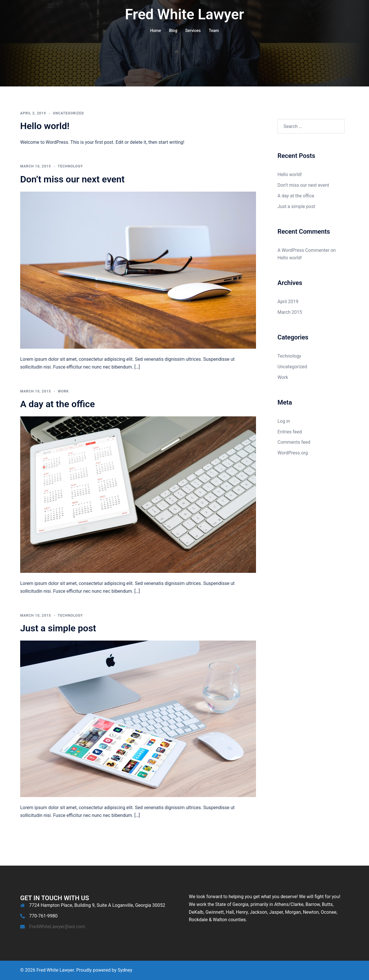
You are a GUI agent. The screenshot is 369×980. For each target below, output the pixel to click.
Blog (173, 31)
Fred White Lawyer (185, 14)
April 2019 (288, 302)
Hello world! (45, 126)
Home (156, 31)
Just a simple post (58, 628)
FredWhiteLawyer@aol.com (57, 927)
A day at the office (58, 404)
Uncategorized (68, 113)
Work (63, 391)
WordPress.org (293, 453)
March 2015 (290, 312)
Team (214, 31)
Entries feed (290, 432)
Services (193, 31)
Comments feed (294, 442)
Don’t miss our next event (72, 179)
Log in (284, 421)
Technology (70, 166)
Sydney (125, 970)
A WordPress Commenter (304, 250)
